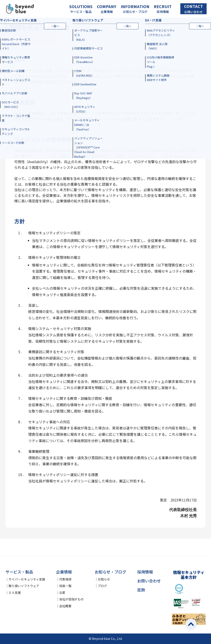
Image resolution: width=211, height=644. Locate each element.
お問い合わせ (149, 581)
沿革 (62, 593)
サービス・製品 (19, 572)
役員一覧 (65, 586)
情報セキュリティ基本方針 (189, 575)
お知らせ (104, 579)
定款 (141, 590)
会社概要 (65, 606)
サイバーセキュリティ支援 (27, 579)
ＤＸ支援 (15, 593)
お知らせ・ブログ (110, 572)
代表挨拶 (65, 579)
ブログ (102, 586)
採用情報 (145, 572)
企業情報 (64, 572)
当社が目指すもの (71, 599)
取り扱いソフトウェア (24, 586)
